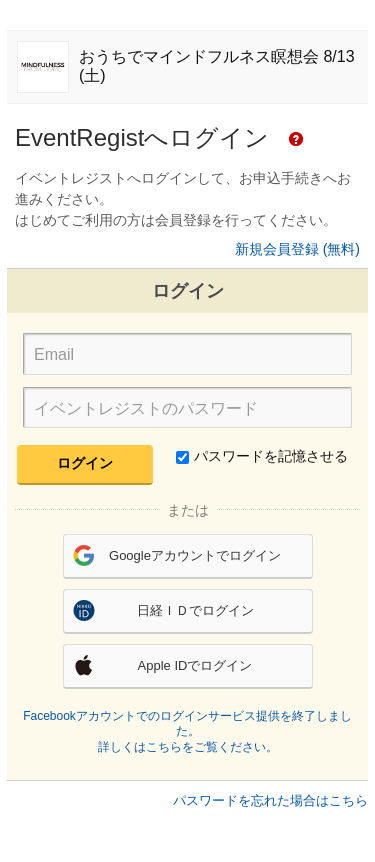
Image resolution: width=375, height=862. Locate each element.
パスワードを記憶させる (262, 456)
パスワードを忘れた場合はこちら (270, 800)
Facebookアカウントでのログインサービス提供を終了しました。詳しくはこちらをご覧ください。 (187, 731)
